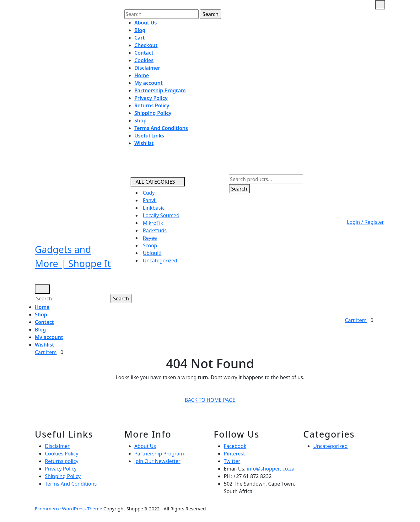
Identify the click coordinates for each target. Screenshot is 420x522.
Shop (140, 121)
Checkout (146, 45)
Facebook (235, 446)
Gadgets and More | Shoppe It (73, 256)
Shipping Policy (153, 113)
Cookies (144, 60)
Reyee (150, 238)
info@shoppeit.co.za (271, 469)
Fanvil (150, 200)
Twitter (232, 461)
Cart (140, 38)
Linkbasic (154, 208)
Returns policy (62, 461)
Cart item (47, 352)
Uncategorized (160, 261)
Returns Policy (152, 105)
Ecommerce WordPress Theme (69, 509)
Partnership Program (160, 90)
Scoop (150, 245)
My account (148, 83)
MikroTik (153, 223)
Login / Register (359, 222)
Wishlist (144, 143)
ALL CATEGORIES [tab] (155, 182)
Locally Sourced (161, 215)
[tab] (380, 5)
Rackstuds (155, 230)
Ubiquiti (152, 253)
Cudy (149, 193)
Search (239, 189)
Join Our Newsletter (157, 461)
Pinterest (234, 454)
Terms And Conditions (161, 128)
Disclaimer (147, 68)
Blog (140, 30)
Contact (144, 53)
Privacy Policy (151, 98)
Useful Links (149, 136)
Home (142, 75)
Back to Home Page (213, 401)
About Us (145, 23)
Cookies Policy (62, 454)
